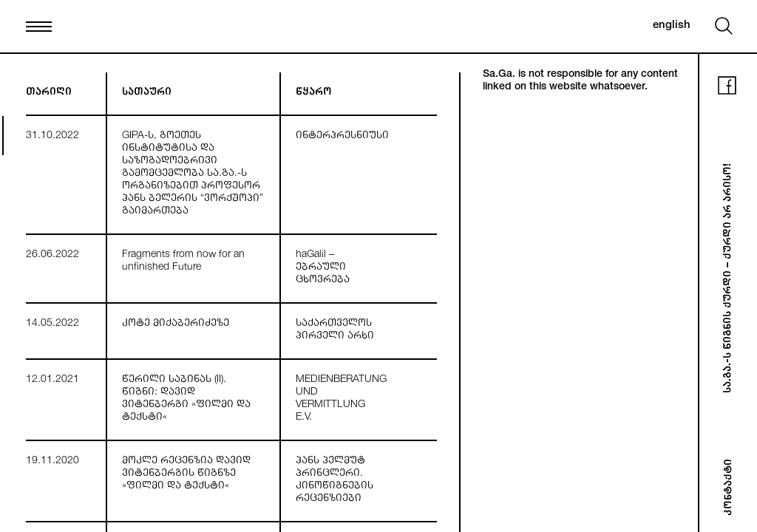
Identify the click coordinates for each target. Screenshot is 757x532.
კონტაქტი (730, 487)
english (672, 25)
